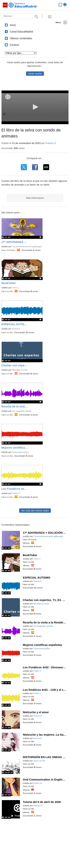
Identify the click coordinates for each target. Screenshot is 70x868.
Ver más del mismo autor (35, 511)
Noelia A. (16, 329)
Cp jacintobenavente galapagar (27, 246)
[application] (35, 107)
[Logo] (8, 97)
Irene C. (16, 288)
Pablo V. (16, 493)
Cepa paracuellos (20, 452)
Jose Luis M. (40, 761)
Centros (14, 45)
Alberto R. (38, 806)
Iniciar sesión (35, 74)
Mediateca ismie (20, 370)
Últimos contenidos (21, 38)
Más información (35, 198)
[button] (35, 107)
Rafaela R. (51, 143)
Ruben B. (38, 783)
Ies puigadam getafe (22, 411)
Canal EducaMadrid (21, 32)
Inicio (13, 25)
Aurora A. (38, 716)
